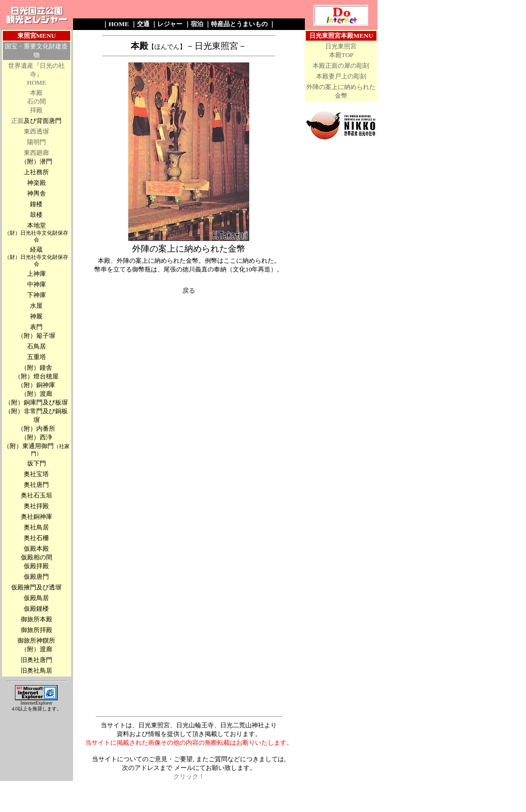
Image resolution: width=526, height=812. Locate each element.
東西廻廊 (36, 153)
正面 (17, 121)
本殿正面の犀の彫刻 (341, 66)
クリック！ (189, 776)
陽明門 (37, 142)
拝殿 (36, 110)
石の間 (37, 101)
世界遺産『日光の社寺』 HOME (37, 74)
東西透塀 (36, 131)
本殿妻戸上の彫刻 (341, 76)
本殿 (36, 93)
